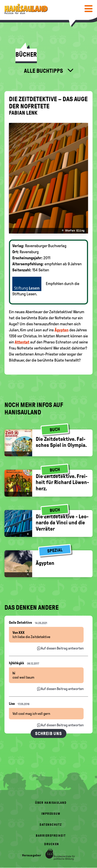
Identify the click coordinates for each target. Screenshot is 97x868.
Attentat (22, 342)
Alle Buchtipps (44, 71)
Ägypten (61, 330)
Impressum (51, 814)
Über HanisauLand (51, 803)
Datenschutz (51, 825)
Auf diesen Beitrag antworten (62, 648)
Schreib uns (48, 733)
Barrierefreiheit (51, 836)
